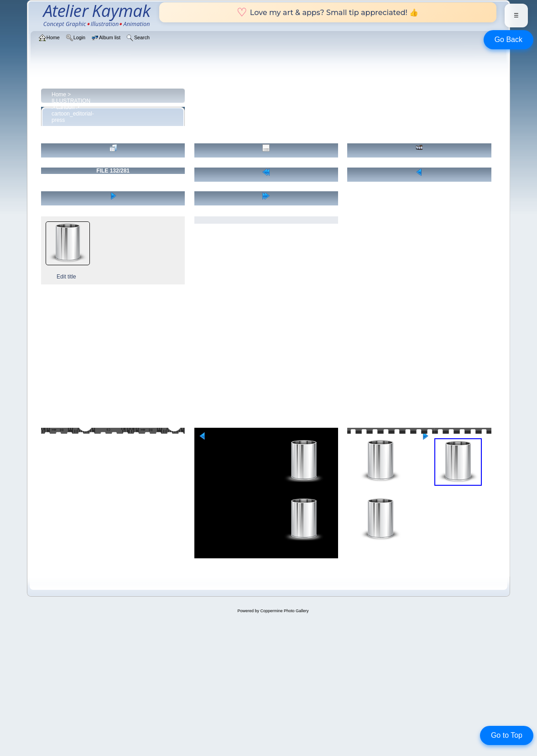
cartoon (65, 107)
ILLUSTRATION (71, 101)
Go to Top (507, 735)
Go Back (508, 39)
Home (59, 94)
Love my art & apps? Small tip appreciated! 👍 (328, 12)
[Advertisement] (268, 358)
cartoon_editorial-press (73, 117)
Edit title (66, 277)
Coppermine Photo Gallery (284, 611)
